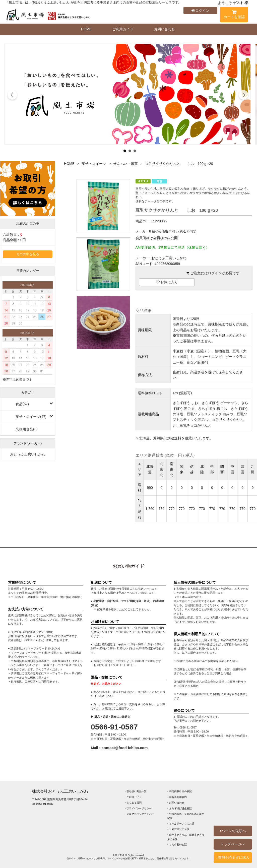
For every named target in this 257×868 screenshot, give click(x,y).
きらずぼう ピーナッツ (220, 403)
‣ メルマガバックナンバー (139, 814)
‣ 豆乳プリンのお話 (178, 829)
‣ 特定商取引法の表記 (180, 791)
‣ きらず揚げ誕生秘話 (180, 808)
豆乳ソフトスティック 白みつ (210, 414)
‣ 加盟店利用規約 (177, 797)
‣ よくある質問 (133, 803)
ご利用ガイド (123, 29)
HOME (86, 29)
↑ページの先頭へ (233, 831)
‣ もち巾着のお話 (177, 845)
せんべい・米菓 (125, 164)
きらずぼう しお (185, 403)
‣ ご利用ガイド (133, 797)
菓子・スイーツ (94, 164)
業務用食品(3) (26, 429)
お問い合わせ (164, 29)
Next (243, 96)
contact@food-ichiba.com (125, 748)
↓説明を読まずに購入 (233, 857)
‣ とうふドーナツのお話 (181, 823)
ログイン (201, 11)
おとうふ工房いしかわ (28, 454)
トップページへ (233, 844)
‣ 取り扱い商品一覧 (136, 791)
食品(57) (22, 404)
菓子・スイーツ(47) (31, 417)
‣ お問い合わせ (176, 803)
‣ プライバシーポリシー (138, 808)
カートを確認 (234, 15)
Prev (12, 96)
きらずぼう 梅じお (213, 409)
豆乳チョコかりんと (196, 425)
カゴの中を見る (28, 254)
